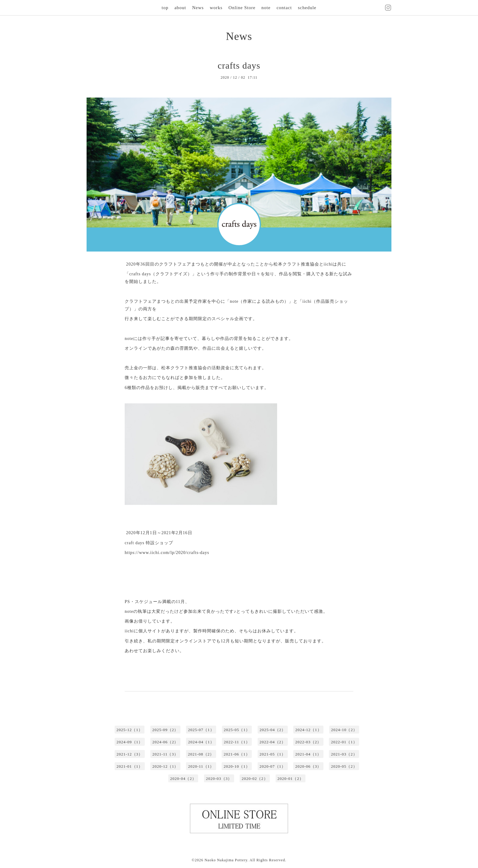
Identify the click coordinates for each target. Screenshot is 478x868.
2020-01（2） (291, 779)
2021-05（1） (273, 754)
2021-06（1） (237, 754)
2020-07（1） (273, 766)
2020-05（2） (344, 766)
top (165, 8)
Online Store (242, 8)
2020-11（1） (201, 766)
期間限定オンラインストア (184, 641)
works (216, 8)
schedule (307, 8)
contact (284, 8)
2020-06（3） (309, 766)
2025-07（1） (201, 730)
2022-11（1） (237, 742)
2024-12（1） (309, 730)
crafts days (239, 65)
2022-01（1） (344, 742)
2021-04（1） (309, 754)
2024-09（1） (130, 742)
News (198, 8)
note (266, 8)
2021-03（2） (344, 754)
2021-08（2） (201, 754)
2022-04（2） (273, 742)
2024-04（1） (201, 742)
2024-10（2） (344, 730)
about (180, 8)
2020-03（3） (219, 779)
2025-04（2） (273, 730)
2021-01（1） (130, 766)
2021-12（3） (130, 754)
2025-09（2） (165, 730)
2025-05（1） (237, 730)
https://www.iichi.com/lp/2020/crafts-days (167, 553)
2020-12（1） (166, 766)
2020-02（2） (255, 779)
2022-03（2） (309, 742)
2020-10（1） (237, 766)
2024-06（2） (166, 742)
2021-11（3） (165, 754)
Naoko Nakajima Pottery (226, 860)
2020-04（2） (183, 779)
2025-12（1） (130, 730)
